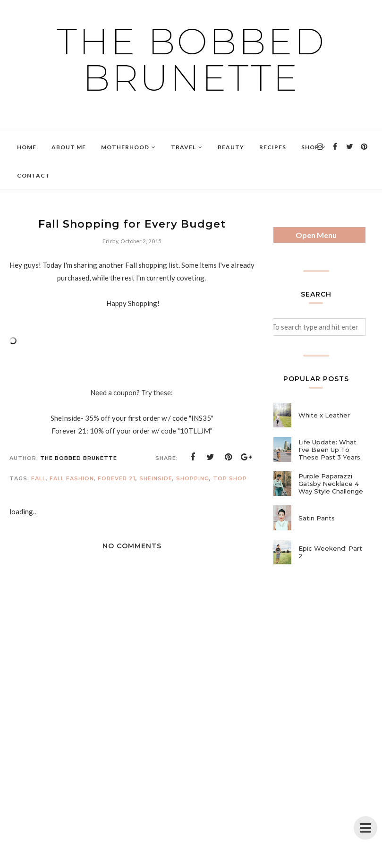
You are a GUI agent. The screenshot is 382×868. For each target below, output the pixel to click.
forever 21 (117, 478)
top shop (230, 478)
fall (38, 478)
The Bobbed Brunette (191, 60)
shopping (193, 478)
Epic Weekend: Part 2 (330, 552)
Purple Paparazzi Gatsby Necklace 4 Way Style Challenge (331, 484)
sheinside (156, 478)
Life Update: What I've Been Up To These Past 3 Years (329, 450)
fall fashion (72, 478)
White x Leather (324, 415)
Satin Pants (317, 518)
